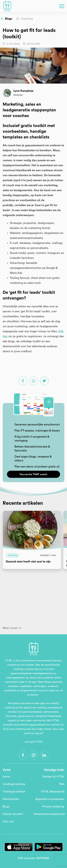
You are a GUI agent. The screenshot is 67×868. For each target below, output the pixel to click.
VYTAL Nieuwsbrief (53, 792)
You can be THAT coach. (34, 474)
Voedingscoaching (14, 784)
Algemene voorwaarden (50, 799)
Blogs (9, 19)
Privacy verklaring (53, 807)
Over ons (8, 822)
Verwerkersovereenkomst (49, 814)
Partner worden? (13, 814)
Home (6, 777)
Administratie (11, 799)
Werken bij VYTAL (53, 777)
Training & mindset (14, 792)
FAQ (62, 784)
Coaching (27, 19)
